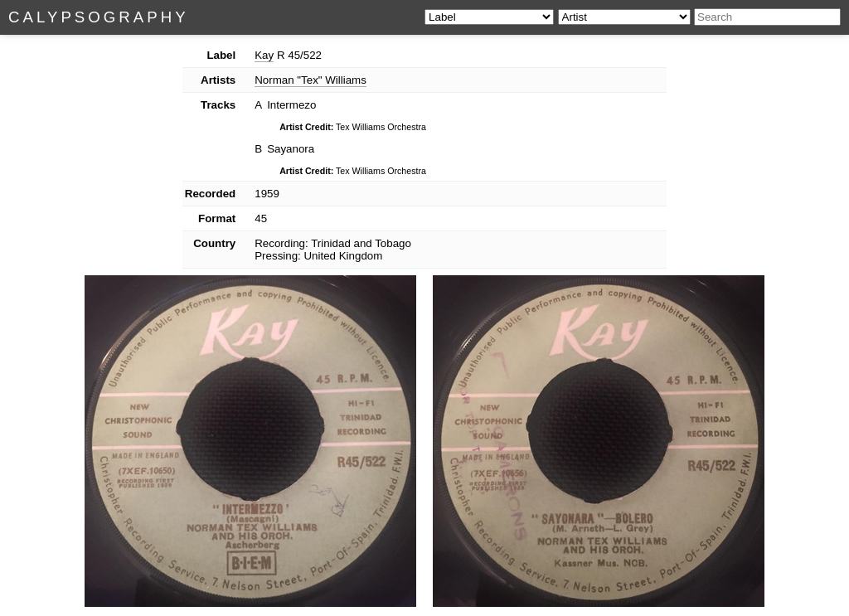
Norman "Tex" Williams (310, 80)
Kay (264, 55)
